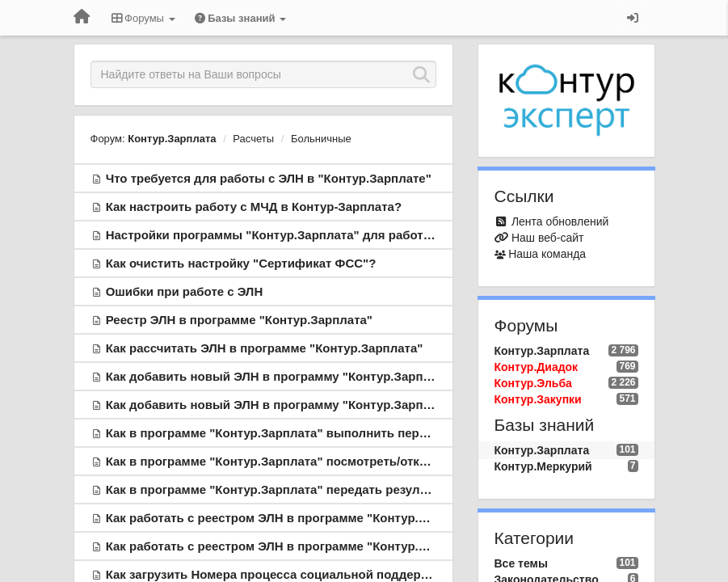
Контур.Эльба (533, 383)
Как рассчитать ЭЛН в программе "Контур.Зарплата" (265, 348)
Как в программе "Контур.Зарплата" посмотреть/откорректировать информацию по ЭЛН (373, 461)
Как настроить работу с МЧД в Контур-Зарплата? (254, 207)
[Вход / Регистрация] (633, 18)
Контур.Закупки (538, 399)
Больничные (321, 139)
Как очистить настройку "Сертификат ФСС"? (241, 263)
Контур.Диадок (537, 367)
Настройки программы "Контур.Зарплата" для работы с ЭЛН (289, 235)
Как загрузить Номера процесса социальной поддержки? (278, 574)
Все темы (521, 563)
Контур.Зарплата (172, 139)
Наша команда (547, 254)
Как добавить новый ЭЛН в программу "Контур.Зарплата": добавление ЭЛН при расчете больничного (414, 376)
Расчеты (253, 139)
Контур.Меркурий (543, 466)
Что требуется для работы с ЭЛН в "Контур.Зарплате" (269, 178)
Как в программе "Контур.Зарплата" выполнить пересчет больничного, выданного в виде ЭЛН (393, 433)
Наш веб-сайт (548, 238)
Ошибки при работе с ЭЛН (185, 291)
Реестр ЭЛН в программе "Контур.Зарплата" (239, 320)
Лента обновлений (560, 221)
